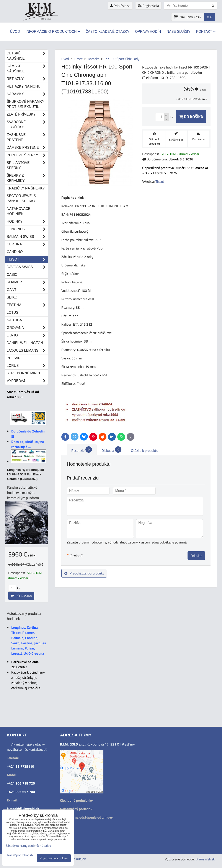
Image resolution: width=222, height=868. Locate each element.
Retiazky (27, 79)
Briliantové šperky (27, 165)
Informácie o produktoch (53, 32)
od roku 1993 (45, 19)
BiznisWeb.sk (205, 859)
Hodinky (27, 222)
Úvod (15, 32)
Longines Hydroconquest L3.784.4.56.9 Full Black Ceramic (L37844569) (26, 474)
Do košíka (191, 117)
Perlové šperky (27, 155)
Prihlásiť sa (120, 6)
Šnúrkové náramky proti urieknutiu (25, 104)
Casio (12, 275)
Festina (27, 305)
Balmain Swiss (27, 237)
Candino (15, 252)
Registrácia (148, 6)
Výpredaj (27, 381)
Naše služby (178, 32)
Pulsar (14, 358)
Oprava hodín (148, 32)
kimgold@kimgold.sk (23, 809)
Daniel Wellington (25, 343)
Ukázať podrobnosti (19, 855)
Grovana (27, 328)
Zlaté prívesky (27, 114)
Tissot (27, 259)
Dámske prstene (27, 148)
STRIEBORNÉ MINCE (24, 373)
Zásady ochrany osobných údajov (28, 846)
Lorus (27, 366)
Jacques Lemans (27, 351)
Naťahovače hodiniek (19, 211)
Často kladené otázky (108, 32)
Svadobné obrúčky (27, 125)
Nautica (14, 320)
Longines (27, 229)
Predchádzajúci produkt (84, 573)
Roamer (27, 282)
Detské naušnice (27, 56)
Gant (27, 290)
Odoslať (196, 556)
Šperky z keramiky (27, 178)
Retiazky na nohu (24, 86)
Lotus (12, 312)
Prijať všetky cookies (54, 858)
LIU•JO (27, 335)
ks (14, 588)
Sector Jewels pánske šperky (21, 198)
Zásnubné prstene (27, 137)
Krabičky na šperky (26, 188)
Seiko (12, 297)
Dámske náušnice (27, 69)
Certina (27, 244)
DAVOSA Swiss (27, 267)
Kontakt (206, 32)
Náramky (27, 94)
